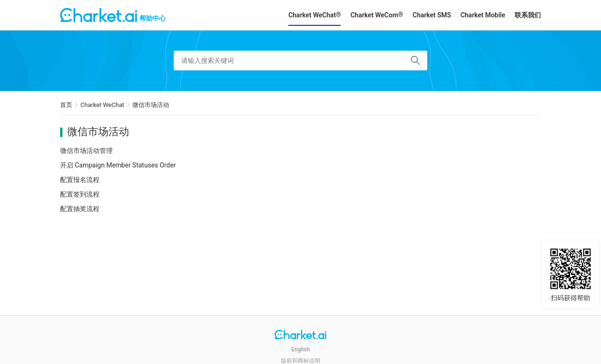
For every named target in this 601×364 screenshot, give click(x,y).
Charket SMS (432, 15)
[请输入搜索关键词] (300, 61)
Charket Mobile (483, 15)
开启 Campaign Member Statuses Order (118, 165)
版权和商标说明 (300, 361)
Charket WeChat (102, 105)
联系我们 (528, 15)
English (300, 349)
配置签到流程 (80, 194)
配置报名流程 (80, 180)
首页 (66, 105)
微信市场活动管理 (86, 151)
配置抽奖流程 (80, 209)
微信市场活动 (151, 105)
